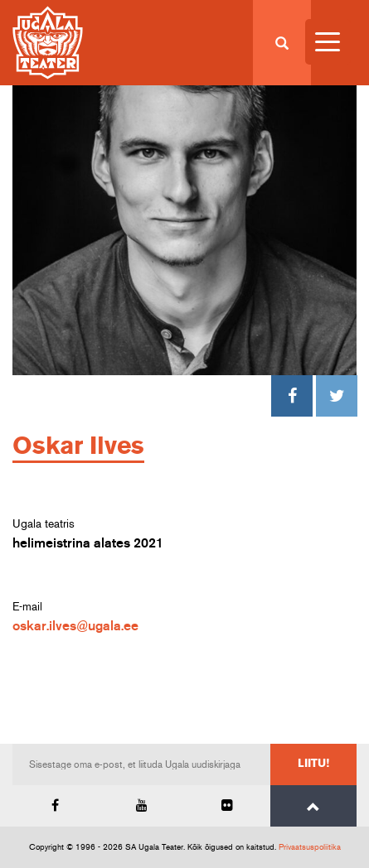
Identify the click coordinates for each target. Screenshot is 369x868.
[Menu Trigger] (328, 42)
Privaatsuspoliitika (310, 847)
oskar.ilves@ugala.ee (75, 626)
